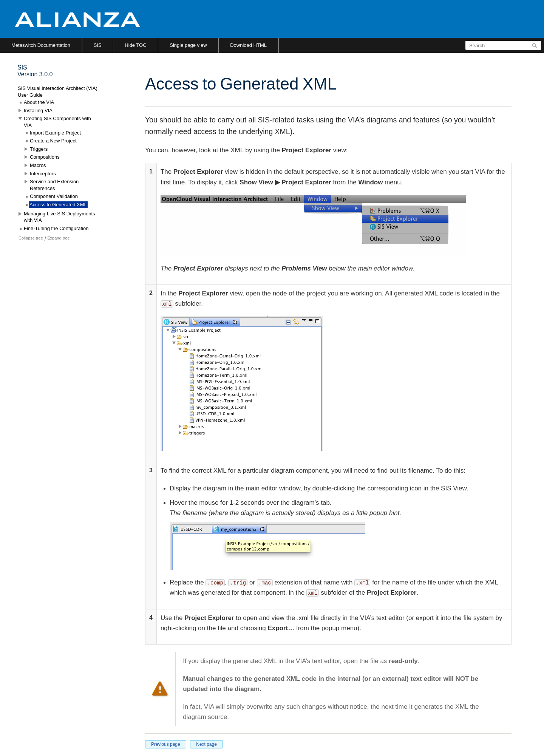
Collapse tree (31, 238)
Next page (206, 744)
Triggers (39, 149)
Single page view (188, 45)
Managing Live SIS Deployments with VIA (59, 217)
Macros (38, 165)
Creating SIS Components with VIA (57, 122)
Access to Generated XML (58, 205)
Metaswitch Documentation (41, 45)
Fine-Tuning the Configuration (56, 228)
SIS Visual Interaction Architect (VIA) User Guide (58, 92)
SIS (98, 45)
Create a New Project (53, 141)
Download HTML (248, 45)
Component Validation (54, 196)
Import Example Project (55, 133)
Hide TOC (135, 45)
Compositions (45, 157)
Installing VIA (38, 111)
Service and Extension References (54, 185)
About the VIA (39, 102)
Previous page (166, 744)
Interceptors (43, 174)
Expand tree (58, 238)
